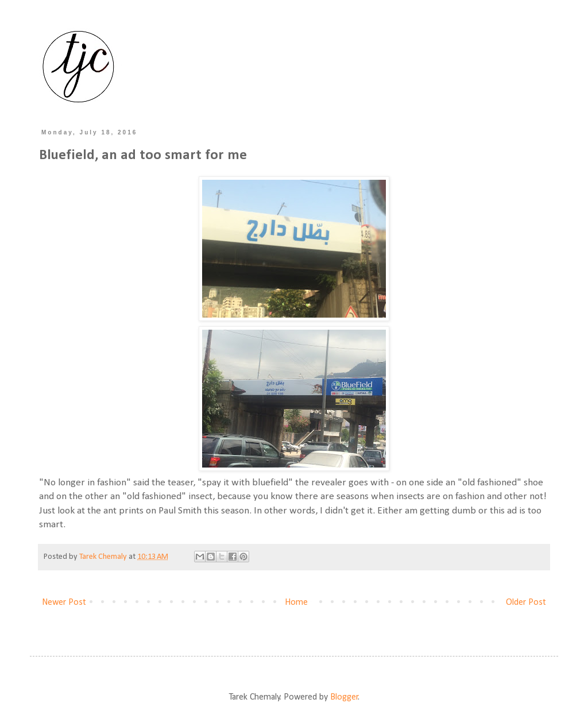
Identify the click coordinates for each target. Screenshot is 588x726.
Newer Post (64, 603)
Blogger (344, 697)
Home (296, 603)
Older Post (526, 603)
